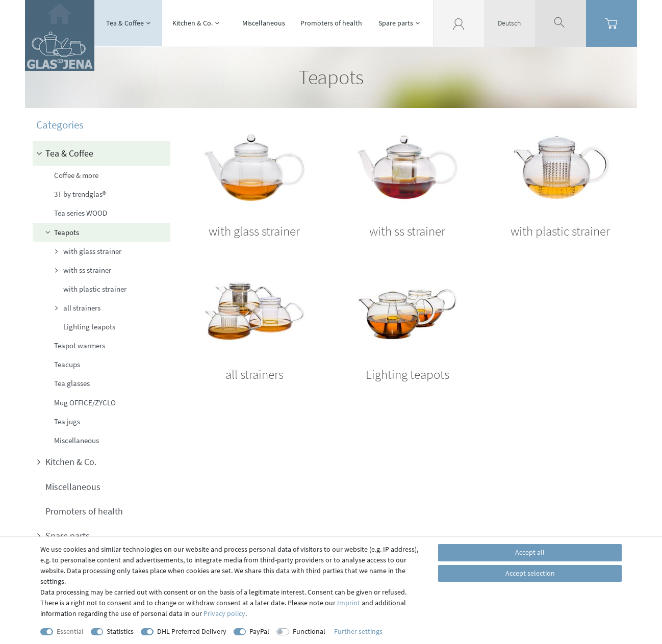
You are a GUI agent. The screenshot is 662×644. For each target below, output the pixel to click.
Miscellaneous (264, 23)
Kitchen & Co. (193, 23)
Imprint (349, 603)
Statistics (120, 631)
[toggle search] (561, 23)
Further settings (358, 631)
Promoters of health (331, 23)
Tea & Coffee (125, 23)
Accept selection (530, 573)
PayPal (259, 631)
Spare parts (396, 23)
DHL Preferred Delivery (192, 631)
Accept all (530, 552)
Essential (70, 631)
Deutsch (509, 23)
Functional (309, 631)
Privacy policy (224, 613)
